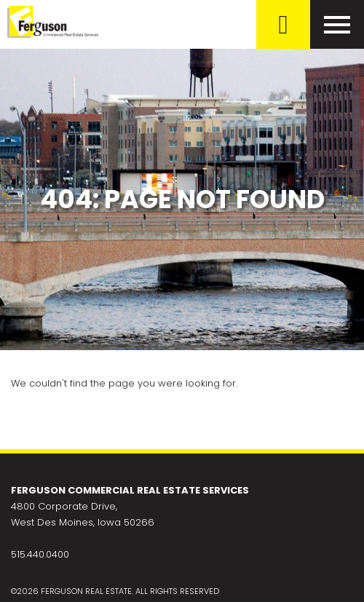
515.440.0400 (40, 554)
